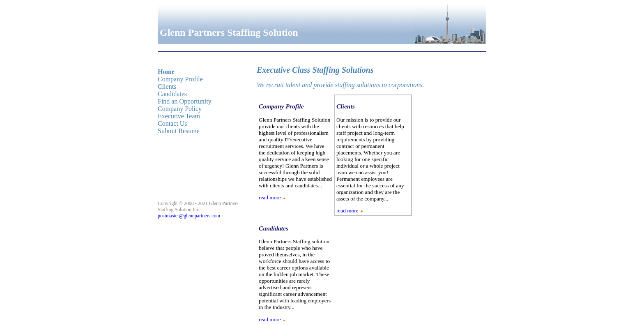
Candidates (172, 94)
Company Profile (180, 79)
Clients (167, 86)
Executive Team (179, 116)
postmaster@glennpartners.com (189, 216)
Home (166, 72)
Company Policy (180, 109)
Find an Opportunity (185, 101)
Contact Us (172, 123)
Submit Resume (179, 131)
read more (270, 197)
